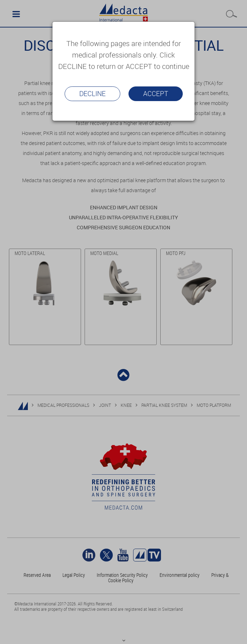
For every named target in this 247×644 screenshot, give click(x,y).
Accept (156, 94)
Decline (92, 94)
